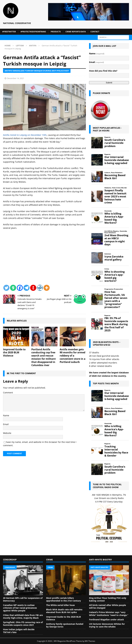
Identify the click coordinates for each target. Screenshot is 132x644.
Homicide (108, 211)
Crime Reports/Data (76, 32)
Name (6, 415)
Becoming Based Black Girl (115, 177)
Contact (95, 32)
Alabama (108, 188)
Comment (8, 393)
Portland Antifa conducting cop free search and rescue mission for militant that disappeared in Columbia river (44, 357)
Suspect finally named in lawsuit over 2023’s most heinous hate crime (115, 197)
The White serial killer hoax (60, 605)
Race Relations (117, 173)
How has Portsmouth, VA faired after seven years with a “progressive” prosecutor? (116, 300)
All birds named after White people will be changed (107, 606)
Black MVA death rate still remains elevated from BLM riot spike (64, 611)
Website (7, 433)
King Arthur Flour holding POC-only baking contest (108, 599)
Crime (107, 269)
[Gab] (13, 288)
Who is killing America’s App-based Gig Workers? (114, 218)
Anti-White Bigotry (112, 231)
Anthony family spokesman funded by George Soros (65, 625)
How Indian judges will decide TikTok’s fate (19, 631)
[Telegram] (26, 288)
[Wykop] (40, 288)
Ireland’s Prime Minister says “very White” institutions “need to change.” (109, 614)
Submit (109, 83)
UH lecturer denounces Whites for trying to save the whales (107, 625)
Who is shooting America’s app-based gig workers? (115, 276)
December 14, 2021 (16, 78)
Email (6, 424)
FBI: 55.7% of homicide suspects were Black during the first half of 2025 (116, 324)
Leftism (20, 46)
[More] (47, 288)
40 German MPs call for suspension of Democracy (23, 599)
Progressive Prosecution (114, 289)
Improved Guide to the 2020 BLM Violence (14, 353)
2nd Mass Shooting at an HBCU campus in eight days (116, 240)
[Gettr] (33, 288)
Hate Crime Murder (120, 188)
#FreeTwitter (9, 32)
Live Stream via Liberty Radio (109, 498)
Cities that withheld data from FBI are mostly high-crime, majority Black (23, 616)
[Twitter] (6, 288)
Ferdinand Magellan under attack (106, 619)
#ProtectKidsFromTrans (33, 32)
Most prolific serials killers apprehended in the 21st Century (63, 599)
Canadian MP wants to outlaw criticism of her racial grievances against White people (20, 608)
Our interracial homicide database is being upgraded (117, 160)
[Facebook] (20, 288)
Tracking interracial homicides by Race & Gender (116, 451)
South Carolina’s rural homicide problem (115, 143)
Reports (107, 137)
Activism (108, 254)
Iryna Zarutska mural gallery (114, 258)
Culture (107, 173)
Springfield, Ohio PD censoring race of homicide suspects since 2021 (23, 624)
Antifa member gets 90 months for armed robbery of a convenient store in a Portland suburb (73, 356)
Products (56, 32)
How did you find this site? (103, 71)
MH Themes (90, 641)
